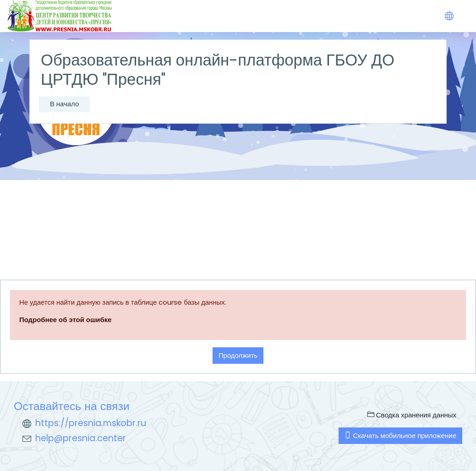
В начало (64, 104)
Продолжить (238, 355)
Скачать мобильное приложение (400, 435)
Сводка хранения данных (412, 415)
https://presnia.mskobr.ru (91, 423)
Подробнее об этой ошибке (65, 320)
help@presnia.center (81, 438)
